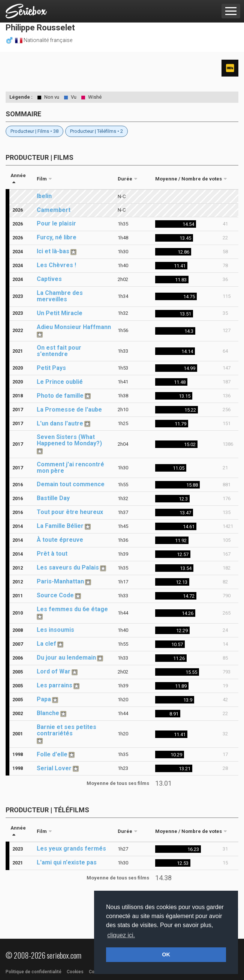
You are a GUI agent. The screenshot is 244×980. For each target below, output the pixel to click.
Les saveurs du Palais (68, 567)
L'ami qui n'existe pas (67, 862)
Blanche (48, 713)
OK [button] (166, 954)
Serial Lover (54, 768)
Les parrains (55, 685)
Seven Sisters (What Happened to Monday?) (69, 440)
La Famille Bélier (60, 526)
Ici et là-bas (53, 251)
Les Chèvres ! (56, 265)
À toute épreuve (60, 540)
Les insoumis (55, 630)
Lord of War (54, 671)
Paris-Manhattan (60, 581)
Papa (44, 699)
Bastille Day (53, 498)
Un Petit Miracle (60, 313)
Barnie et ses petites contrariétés (67, 730)
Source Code (55, 595)
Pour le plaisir (56, 223)
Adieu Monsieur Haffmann (74, 327)
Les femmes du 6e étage (72, 609)
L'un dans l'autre (60, 423)
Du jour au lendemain (66, 658)
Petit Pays (51, 368)
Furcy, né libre (57, 237)
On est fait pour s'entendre (59, 351)
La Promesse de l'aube (69, 410)
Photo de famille (60, 396)
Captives (49, 279)
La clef (46, 644)
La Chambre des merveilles (60, 296)
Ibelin (44, 196)
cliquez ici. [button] (121, 935)
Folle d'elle (52, 754)
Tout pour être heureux (70, 512)
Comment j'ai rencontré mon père (70, 467)
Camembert (54, 210)
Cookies (75, 972)
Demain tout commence (71, 484)
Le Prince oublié (60, 382)
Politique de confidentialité (34, 972)
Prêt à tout (52, 554)
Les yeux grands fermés (71, 848)
